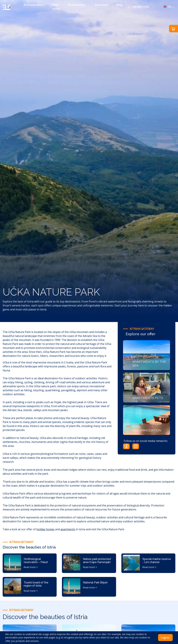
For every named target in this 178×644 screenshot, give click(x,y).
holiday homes (45, 529)
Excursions (102, 5)
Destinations (76, 5)
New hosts (56, 7)
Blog (119, 5)
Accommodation (34, 5)
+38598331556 (138, 7)
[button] (168, 7)
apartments (68, 529)
